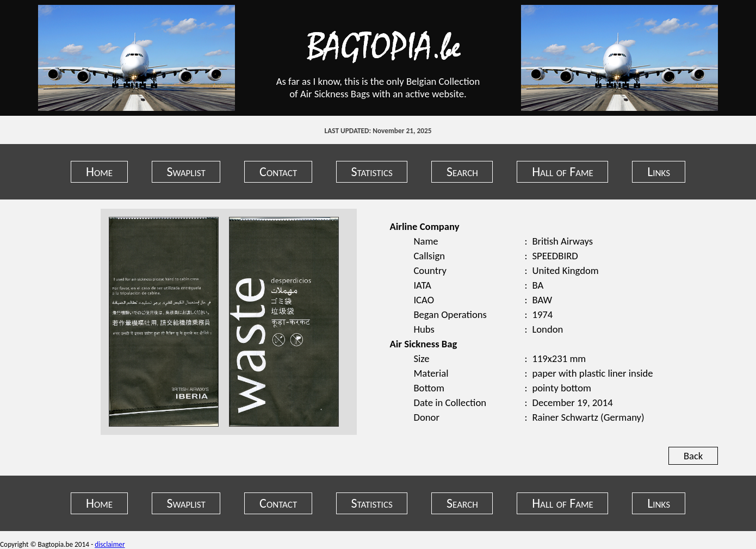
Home (99, 171)
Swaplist (186, 171)
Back (693, 456)
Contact (278, 171)
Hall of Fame (563, 171)
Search (462, 171)
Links (659, 171)
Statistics (372, 171)
